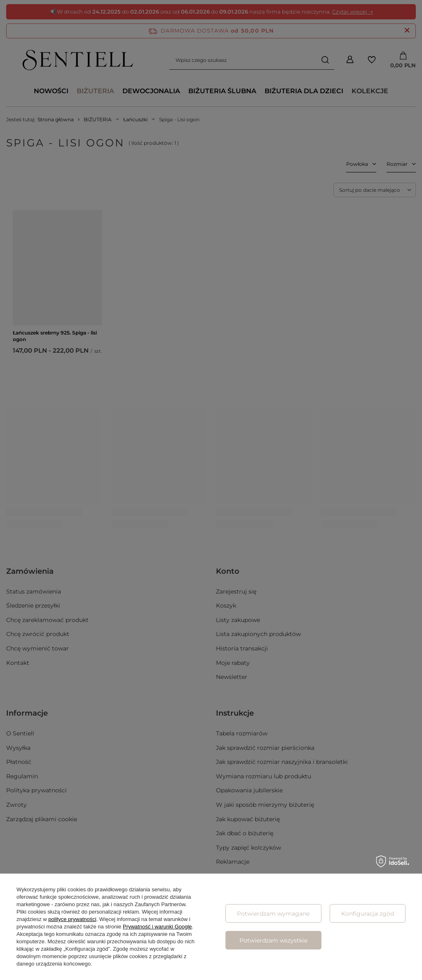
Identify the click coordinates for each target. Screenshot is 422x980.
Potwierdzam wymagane (273, 914)
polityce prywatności (72, 919)
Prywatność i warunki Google (157, 927)
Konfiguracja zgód (368, 914)
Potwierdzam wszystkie (273, 940)
